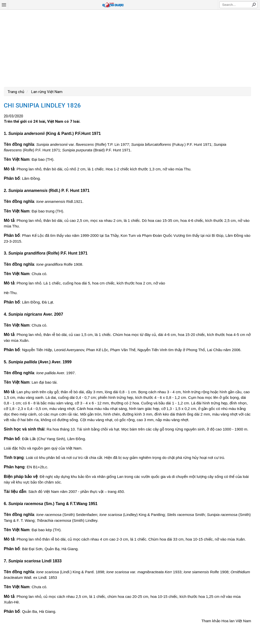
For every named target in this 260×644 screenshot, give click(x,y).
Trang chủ (16, 92)
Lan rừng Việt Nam (46, 92)
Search (254, 5)
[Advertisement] (130, 48)
